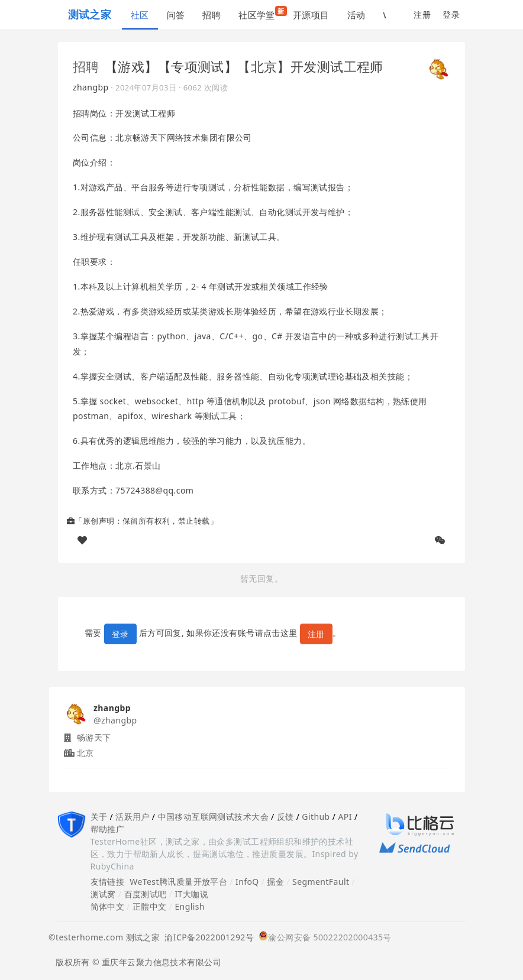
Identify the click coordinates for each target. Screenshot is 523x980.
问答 (176, 15)
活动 (356, 15)
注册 (422, 14)
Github (316, 817)
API (345, 817)
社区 (140, 15)
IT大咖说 (191, 894)
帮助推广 (108, 829)
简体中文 (108, 906)
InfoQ (247, 882)
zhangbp (91, 87)
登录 (451, 14)
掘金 (275, 882)
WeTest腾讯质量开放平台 (178, 882)
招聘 (212, 15)
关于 (99, 817)
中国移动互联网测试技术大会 (213, 817)
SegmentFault (321, 882)
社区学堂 (261, 13)
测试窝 (103, 894)
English (190, 906)
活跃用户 (133, 817)
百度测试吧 (146, 894)
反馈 (285, 817)
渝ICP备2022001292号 (207, 937)
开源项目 (311, 15)
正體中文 (150, 906)
